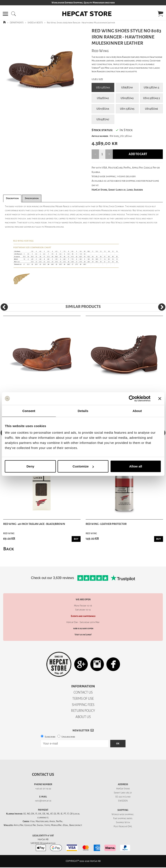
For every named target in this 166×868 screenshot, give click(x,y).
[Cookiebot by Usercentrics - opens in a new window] (132, 398)
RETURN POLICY (83, 711)
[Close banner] (160, 398)
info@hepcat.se (43, 801)
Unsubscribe (68, 737)
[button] (5, 14)
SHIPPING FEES (83, 705)
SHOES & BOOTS (35, 23)
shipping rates (125, 818)
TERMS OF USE (83, 699)
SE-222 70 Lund (123, 797)
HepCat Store (123, 789)
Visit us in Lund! (83, 635)
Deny (30, 466)
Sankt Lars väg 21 (123, 793)
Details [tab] (83, 411)
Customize (83, 466)
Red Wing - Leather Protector (106, 524)
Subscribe (50, 737)
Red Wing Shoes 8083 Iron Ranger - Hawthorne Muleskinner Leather (81, 23)
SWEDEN (123, 801)
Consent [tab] (29, 411)
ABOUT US (83, 717)
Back (8, 549)
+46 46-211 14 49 (43, 789)
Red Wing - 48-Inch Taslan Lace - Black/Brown (34, 524)
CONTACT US (83, 692)
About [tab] (137, 411)
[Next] (162, 307)
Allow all (136, 466)
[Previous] (4, 307)
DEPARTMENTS (17, 23)
